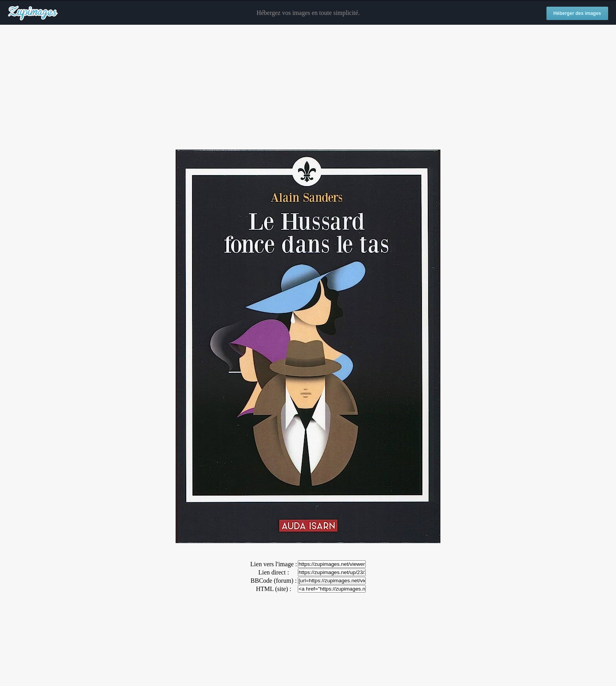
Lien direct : (273, 572)
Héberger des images (577, 13)
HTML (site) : (273, 589)
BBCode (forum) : (274, 581)
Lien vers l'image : (274, 564)
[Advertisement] (308, 88)
